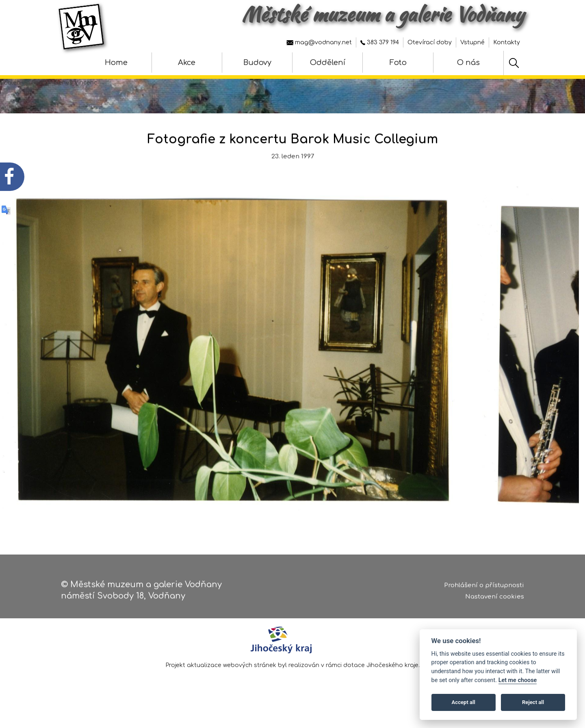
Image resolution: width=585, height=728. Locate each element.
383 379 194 (380, 42)
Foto (398, 63)
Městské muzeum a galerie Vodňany (383, 14)
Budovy (257, 63)
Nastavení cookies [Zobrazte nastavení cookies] (495, 600)
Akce (187, 63)
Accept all (464, 702)
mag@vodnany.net (319, 42)
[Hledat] (514, 63)
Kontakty (507, 42)
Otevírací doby (430, 42)
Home (116, 63)
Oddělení (328, 63)
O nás (468, 63)
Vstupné (472, 42)
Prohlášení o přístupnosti (484, 588)
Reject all (533, 702)
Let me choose (518, 680)
